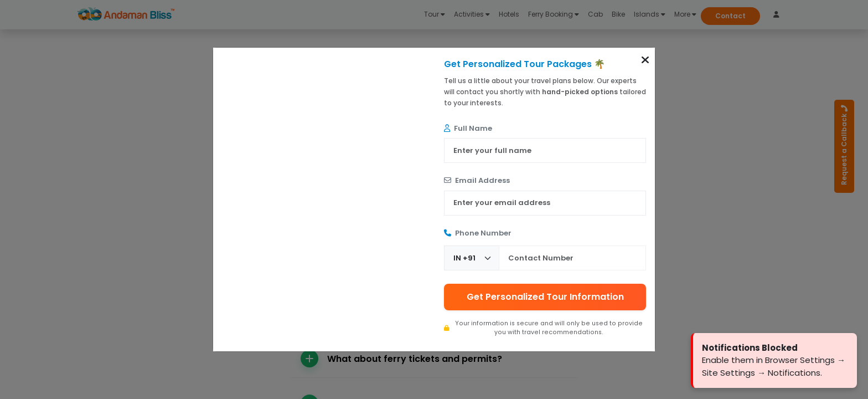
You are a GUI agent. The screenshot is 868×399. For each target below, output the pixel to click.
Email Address (477, 180)
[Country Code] (472, 258)
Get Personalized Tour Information (545, 297)
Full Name (468, 128)
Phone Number (478, 233)
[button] (645, 60)
